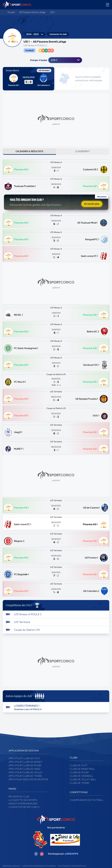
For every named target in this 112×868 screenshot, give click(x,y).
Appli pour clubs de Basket (25, 766)
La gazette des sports (23, 804)
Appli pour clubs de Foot (24, 762)
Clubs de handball (81, 780)
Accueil (11, 12)
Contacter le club (58, 34)
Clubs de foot (79, 769)
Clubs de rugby (79, 777)
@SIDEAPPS (71, 858)
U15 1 (52, 12)
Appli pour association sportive (29, 784)
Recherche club (19, 801)
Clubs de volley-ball (83, 784)
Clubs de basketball (82, 773)
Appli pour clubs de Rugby (25, 769)
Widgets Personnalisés (23, 808)
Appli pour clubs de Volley (26, 777)
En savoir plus (92, 207)
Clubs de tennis (79, 787)
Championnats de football (87, 804)
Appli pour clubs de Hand (24, 773)
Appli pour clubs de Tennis (25, 780)
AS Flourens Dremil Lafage (32, 12)
